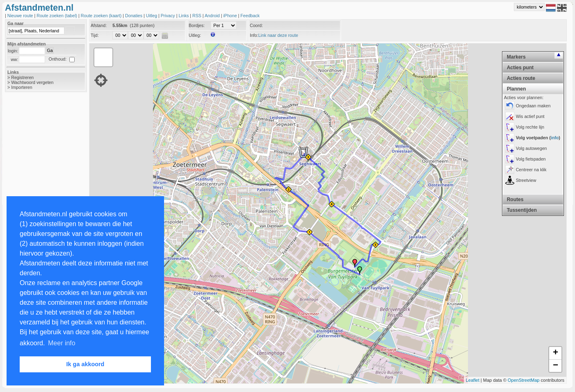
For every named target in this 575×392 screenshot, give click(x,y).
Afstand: (99, 25)
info (555, 138)
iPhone (230, 16)
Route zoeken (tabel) (57, 16)
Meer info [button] (62, 343)
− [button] (556, 366)
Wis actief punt (530, 116)
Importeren (22, 87)
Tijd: (95, 35)
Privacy (169, 16)
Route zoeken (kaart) (102, 16)
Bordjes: (197, 25)
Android (213, 16)
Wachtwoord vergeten (32, 82)
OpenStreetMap (524, 380)
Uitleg (152, 16)
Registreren (22, 77)
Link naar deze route (278, 35)
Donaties (134, 16)
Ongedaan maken (533, 106)
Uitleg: (195, 35)
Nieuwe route (21, 16)
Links (184, 16)
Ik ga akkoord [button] (86, 364)
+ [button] (556, 353)
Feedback (250, 16)
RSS (197, 16)
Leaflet (473, 380)
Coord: (256, 25)
